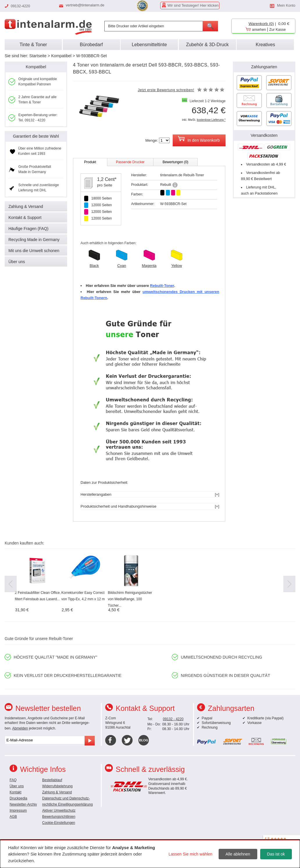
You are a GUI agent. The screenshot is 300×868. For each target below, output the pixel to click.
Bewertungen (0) (175, 162)
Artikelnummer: (143, 204)
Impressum (18, 811)
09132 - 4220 (173, 719)
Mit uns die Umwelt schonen (34, 251)
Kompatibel (61, 56)
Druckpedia (18, 798)
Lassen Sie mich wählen (191, 854)
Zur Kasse (277, 30)
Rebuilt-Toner (162, 286)
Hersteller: (139, 175)
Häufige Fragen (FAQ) (28, 229)
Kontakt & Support (25, 218)
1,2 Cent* (107, 179)
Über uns (17, 262)
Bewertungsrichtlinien (59, 817)
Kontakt (16, 792)
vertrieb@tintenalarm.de (85, 5)
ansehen (259, 30)
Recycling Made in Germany (34, 240)
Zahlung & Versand (26, 206)
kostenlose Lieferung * (211, 120)
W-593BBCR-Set (92, 56)
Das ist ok (276, 854)
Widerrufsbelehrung (57, 786)
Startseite (38, 56)
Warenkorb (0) (261, 24)
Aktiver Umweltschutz (59, 811)
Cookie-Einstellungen (59, 823)
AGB (13, 817)
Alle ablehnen (238, 854)
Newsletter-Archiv (23, 804)
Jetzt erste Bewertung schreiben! (166, 90)
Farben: (137, 194)
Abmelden (20, 728)
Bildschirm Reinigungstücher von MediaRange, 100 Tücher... (130, 599)
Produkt (90, 162)
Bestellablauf (52, 780)
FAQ (13, 780)
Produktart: (140, 185)
